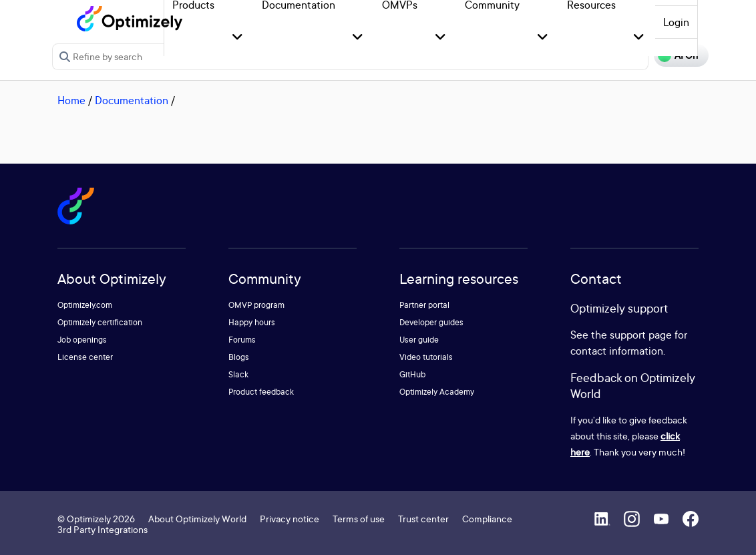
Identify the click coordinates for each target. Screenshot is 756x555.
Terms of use (359, 519)
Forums (242, 340)
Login (676, 22)
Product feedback (261, 392)
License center (85, 357)
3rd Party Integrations (103, 529)
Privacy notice (290, 519)
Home (71, 100)
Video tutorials (426, 357)
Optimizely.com (85, 305)
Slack (238, 374)
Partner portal (424, 305)
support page (641, 335)
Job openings (82, 340)
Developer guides (431, 322)
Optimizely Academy (437, 392)
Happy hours (252, 322)
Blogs (239, 357)
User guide (419, 340)
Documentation (132, 100)
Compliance (487, 519)
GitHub (412, 374)
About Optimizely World (197, 519)
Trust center (423, 519)
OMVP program (256, 305)
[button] (237, 38)
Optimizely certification (100, 322)
